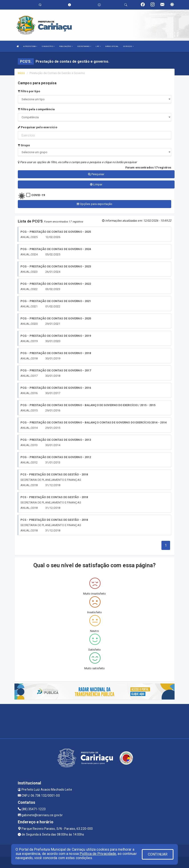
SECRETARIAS (84, 46)
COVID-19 (38, 195)
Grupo (24, 145)
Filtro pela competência (36, 109)
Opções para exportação (94, 204)
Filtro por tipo (29, 91)
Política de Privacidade (98, 854)
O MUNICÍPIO (48, 46)
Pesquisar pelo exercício (37, 127)
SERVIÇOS (128, 46)
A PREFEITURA (30, 46)
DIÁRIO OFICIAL (112, 46)
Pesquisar (96, 174)
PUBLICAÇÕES (66, 46)
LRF (98, 46)
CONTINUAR (158, 854)
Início (21, 73)
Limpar (96, 184)
